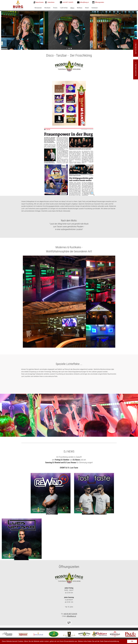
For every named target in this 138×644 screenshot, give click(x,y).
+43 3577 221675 (68, 2)
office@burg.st (84, 2)
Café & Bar (64, 8)
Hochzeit (47, 8)
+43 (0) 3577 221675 (70, 614)
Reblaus (80, 8)
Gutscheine (51, 2)
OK (132, 641)
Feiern (55, 8)
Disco (72, 8)
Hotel (87, 8)
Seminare (95, 8)
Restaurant (38, 8)
